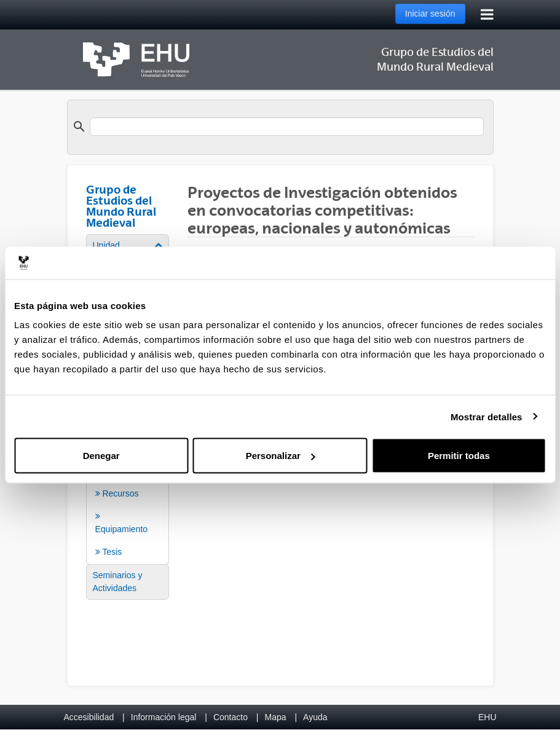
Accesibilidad (89, 717)
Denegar (101, 456)
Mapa (275, 717)
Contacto (231, 717)
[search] (287, 127)
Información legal (164, 717)
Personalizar (281, 456)
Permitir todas (459, 456)
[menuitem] (128, 582)
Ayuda (315, 717)
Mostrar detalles (487, 416)
